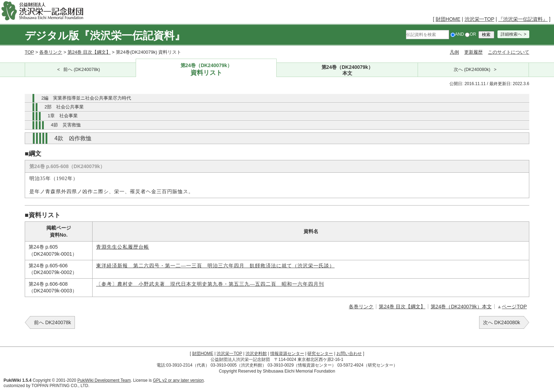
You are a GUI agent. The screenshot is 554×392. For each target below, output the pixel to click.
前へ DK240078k (52, 322)
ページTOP (514, 307)
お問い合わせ (349, 354)
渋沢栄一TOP (479, 19)
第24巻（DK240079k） (206, 70)
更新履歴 (473, 52)
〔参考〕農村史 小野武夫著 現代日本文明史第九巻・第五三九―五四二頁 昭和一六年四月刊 (210, 284)
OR (470, 34)
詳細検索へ (511, 34)
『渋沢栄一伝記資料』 (523, 19)
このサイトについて (509, 52)
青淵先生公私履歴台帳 (123, 247)
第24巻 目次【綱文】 (89, 52)
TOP (29, 52)
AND (457, 34)
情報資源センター (287, 354)
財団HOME (448, 19)
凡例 (454, 52)
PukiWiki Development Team (104, 380)
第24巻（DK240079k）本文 (461, 307)
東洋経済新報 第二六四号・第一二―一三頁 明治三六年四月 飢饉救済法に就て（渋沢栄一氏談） (215, 266)
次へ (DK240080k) (472, 70)
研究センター (320, 354)
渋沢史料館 (256, 354)
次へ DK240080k (502, 322)
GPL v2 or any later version (178, 380)
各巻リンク (51, 52)
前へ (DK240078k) (82, 70)
